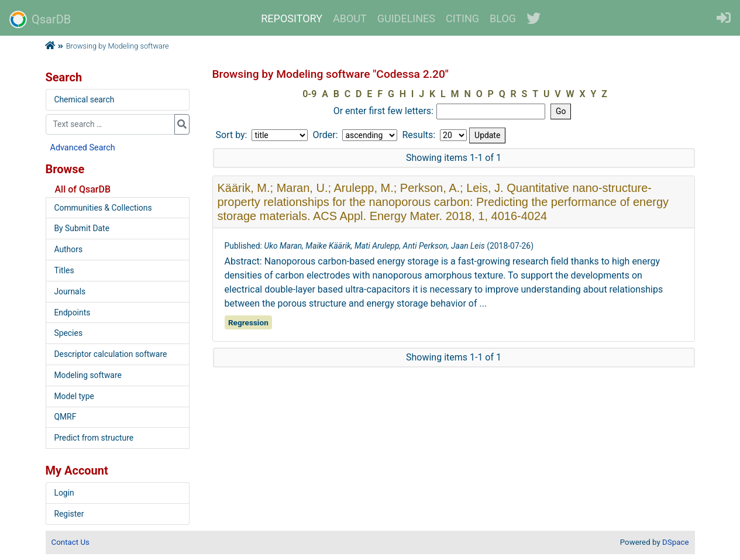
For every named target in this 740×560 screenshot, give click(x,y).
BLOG (503, 18)
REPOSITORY (292, 18)
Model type (74, 396)
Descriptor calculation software (110, 354)
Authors (68, 249)
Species (68, 333)
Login (64, 493)
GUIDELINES (406, 18)
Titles (64, 270)
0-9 (309, 94)
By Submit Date (82, 228)
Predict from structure (94, 438)
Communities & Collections (103, 208)
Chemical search (84, 99)
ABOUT (350, 18)
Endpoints (72, 312)
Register (69, 514)
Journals (70, 291)
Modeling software (87, 375)
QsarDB (40, 19)
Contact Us (70, 542)
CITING (462, 18)
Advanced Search (83, 148)
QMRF (65, 417)
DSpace (675, 542)
